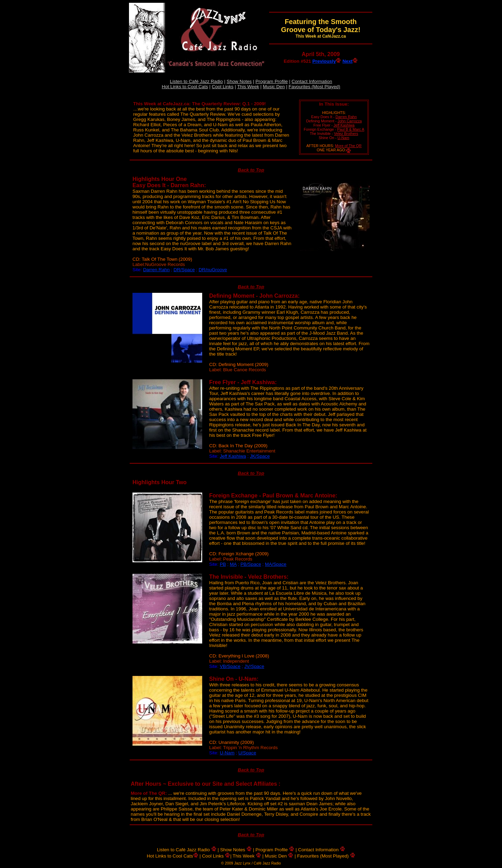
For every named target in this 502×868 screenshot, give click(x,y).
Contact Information (312, 81)
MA (233, 564)
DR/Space (184, 270)
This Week (248, 87)
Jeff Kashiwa (344, 125)
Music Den (274, 87)
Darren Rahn (346, 117)
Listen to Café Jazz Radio (196, 81)
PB (223, 564)
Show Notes (239, 81)
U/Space (247, 753)
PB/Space (251, 564)
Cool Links (223, 87)
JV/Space (254, 666)
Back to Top (251, 170)
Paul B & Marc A (351, 129)
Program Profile (272, 81)
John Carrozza (349, 121)
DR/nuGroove (213, 270)
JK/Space (260, 456)
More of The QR (348, 146)
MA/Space (276, 564)
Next (350, 61)
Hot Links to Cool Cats (185, 87)
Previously (327, 61)
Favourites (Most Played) (314, 87)
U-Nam (343, 138)
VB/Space (230, 666)
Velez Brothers (346, 134)
